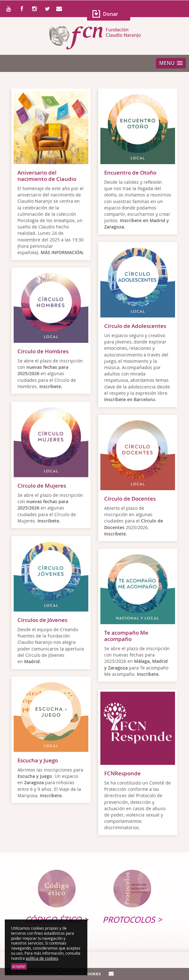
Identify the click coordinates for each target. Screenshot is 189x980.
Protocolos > (132, 920)
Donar (111, 14)
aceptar (19, 966)
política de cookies (42, 958)
